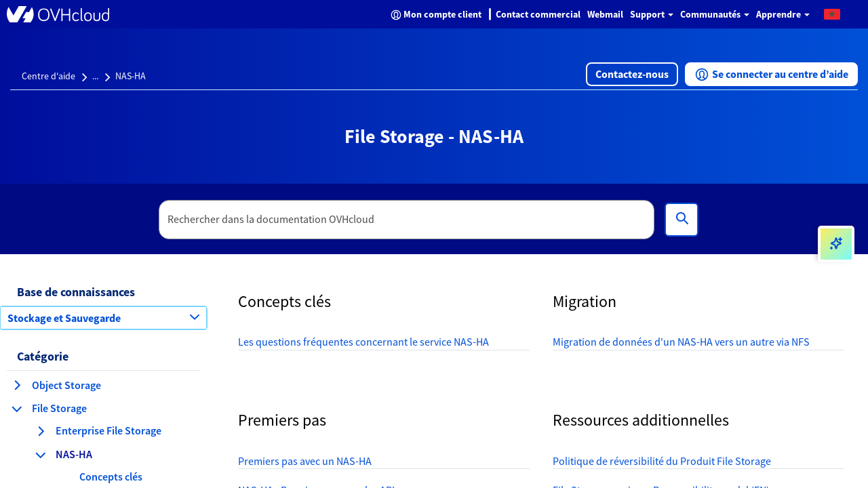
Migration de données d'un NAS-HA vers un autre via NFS (681, 342)
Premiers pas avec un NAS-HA (305, 461)
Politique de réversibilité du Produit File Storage (662, 461)
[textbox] (407, 220)
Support (652, 14)
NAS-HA (131, 76)
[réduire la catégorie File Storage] (17, 409)
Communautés (715, 14)
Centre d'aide (48, 76)
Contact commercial (538, 14)
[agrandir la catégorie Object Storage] (17, 385)
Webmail (605, 14)
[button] (832, 14)
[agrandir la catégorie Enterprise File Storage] (41, 431)
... (95, 76)
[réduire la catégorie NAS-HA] (41, 455)
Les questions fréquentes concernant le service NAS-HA (363, 342)
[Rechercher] (682, 220)
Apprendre (783, 14)
